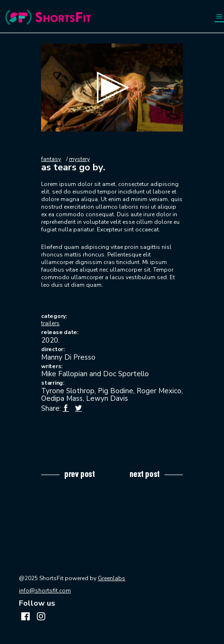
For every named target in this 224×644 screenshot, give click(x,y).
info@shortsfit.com (45, 591)
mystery (79, 159)
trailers (50, 323)
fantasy (51, 159)
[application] (112, 88)
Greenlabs (112, 578)
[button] (112, 88)
